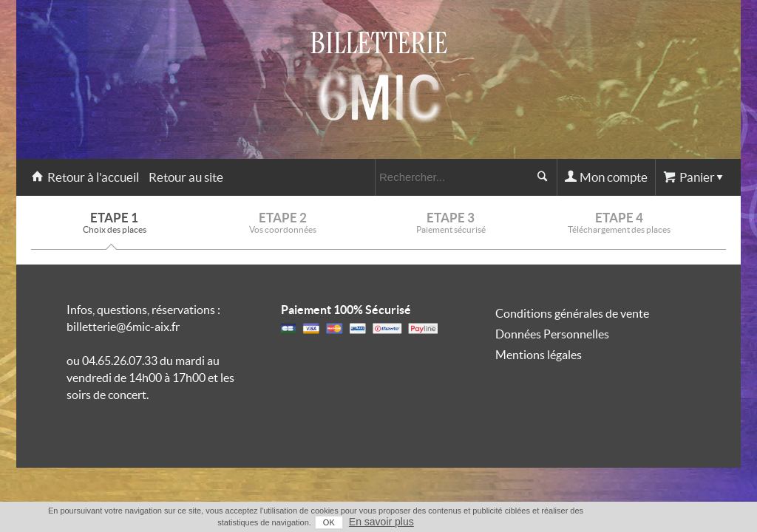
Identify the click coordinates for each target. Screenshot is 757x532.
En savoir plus (712, 522)
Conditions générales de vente (572, 313)
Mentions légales (539, 355)
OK (659, 522)
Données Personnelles (552, 334)
